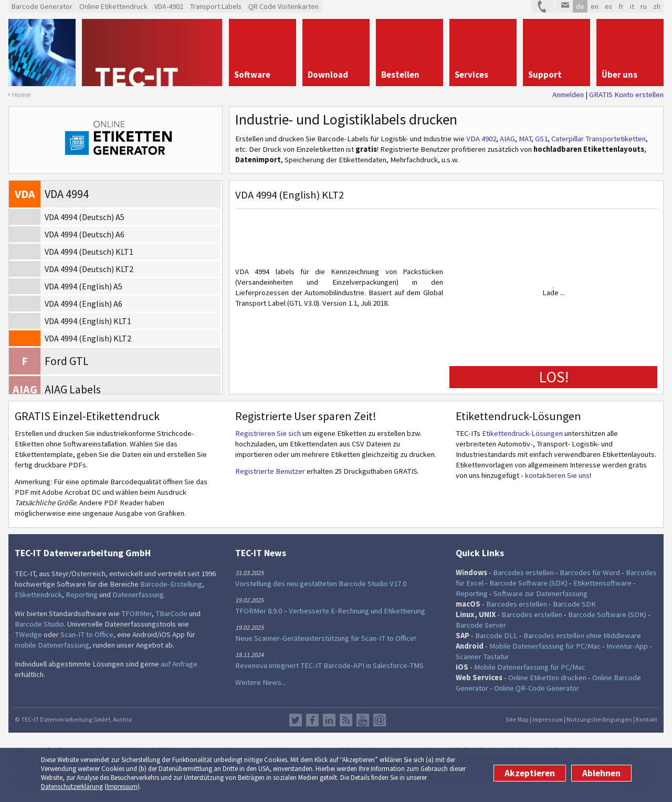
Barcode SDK (574, 604)
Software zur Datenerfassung (540, 593)
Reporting (82, 595)
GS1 (541, 139)
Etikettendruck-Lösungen (522, 433)
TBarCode (171, 613)
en (595, 6)
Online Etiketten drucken (547, 678)
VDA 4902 (481, 139)
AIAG (507, 139)
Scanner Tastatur (482, 657)
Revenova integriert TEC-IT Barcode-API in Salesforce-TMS (329, 665)
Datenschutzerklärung (72, 787)
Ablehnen (601, 773)
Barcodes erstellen (523, 572)
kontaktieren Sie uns (557, 475)
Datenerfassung (138, 595)
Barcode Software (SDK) (528, 583)
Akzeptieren (530, 773)
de (580, 6)
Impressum (122, 787)
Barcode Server (481, 625)
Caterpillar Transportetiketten (598, 139)
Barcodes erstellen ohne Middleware (582, 636)
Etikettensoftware (602, 583)
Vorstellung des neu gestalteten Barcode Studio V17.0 (321, 584)
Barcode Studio (39, 624)
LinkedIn (329, 720)
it (632, 6)
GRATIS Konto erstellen (626, 95)
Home (21, 95)
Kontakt (647, 719)
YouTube (363, 720)
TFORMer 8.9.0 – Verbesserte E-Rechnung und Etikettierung (330, 611)
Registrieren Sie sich (268, 433)
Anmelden (568, 95)
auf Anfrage (179, 664)
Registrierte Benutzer (270, 471)
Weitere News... (261, 682)
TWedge (28, 634)
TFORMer (136, 613)
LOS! (554, 377)
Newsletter (380, 720)
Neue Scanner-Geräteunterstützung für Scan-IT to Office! (325, 638)
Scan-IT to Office (87, 634)
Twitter (296, 720)
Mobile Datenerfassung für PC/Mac (545, 646)
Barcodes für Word (590, 572)
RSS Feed (346, 720)
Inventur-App (627, 646)
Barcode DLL (496, 636)
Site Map (517, 719)
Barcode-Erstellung (171, 584)
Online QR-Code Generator (537, 688)
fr (621, 6)
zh (657, 6)
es (608, 6)
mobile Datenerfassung (52, 645)
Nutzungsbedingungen (599, 719)
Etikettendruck (38, 595)
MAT (525, 139)
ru (644, 6)
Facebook (312, 720)
